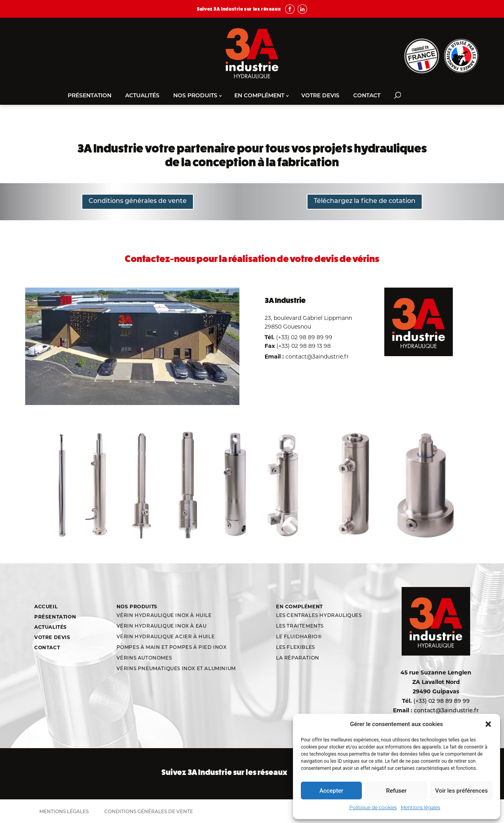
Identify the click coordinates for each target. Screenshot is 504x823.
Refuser (396, 791)
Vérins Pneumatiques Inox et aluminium (176, 669)
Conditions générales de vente (138, 201)
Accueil (46, 607)
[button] (488, 724)
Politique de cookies (373, 807)
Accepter (331, 791)
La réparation (298, 658)
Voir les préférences (461, 791)
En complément (259, 96)
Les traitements (300, 626)
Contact (367, 96)
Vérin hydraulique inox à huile (164, 616)
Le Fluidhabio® (299, 637)
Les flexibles (296, 648)
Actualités (142, 96)
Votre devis (320, 96)
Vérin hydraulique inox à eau (162, 626)
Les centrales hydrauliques (319, 616)
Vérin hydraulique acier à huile (166, 637)
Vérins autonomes (144, 658)
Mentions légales (421, 807)
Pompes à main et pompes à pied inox (172, 648)
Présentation (90, 96)
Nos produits (195, 96)
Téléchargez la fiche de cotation (365, 201)
